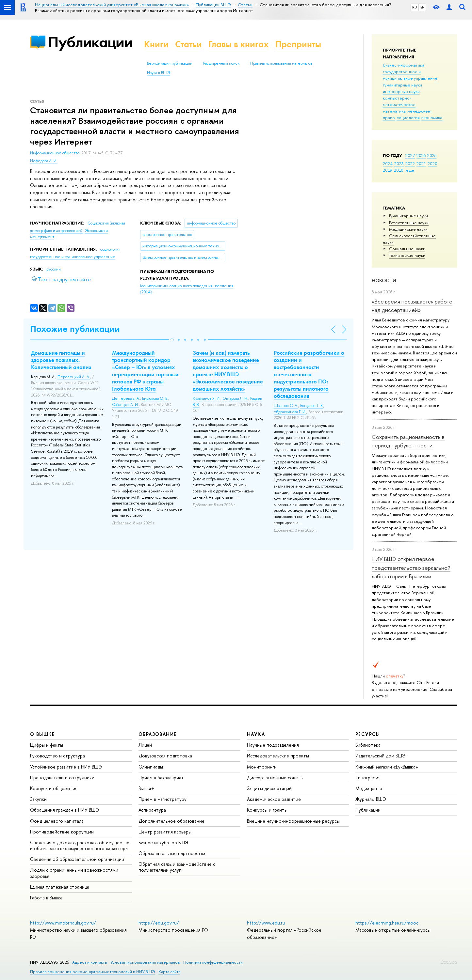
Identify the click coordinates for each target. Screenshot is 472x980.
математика (394, 111)
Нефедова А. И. (44, 161)
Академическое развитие (274, 799)
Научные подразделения (273, 745)
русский (54, 269)
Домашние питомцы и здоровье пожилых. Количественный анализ (61, 360)
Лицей (145, 745)
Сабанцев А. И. (125, 405)
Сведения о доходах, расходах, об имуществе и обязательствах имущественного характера (80, 845)
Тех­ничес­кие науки (407, 255)
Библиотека (368, 745)
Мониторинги (262, 767)
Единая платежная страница (60, 887)
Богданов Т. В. (312, 406)
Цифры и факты (47, 745)
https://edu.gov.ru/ (159, 923)
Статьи (188, 44)
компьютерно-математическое (399, 101)
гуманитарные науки (402, 85)
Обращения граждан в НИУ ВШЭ (65, 810)
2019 (388, 170)
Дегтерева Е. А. (126, 398)
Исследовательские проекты (278, 756)
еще (410, 170)
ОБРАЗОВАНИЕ (157, 734)
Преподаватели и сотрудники (62, 778)
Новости (384, 280)
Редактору (449, 961)
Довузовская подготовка (165, 756)
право (389, 117)
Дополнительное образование (171, 821)
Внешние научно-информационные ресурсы (293, 821)
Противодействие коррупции (62, 832)
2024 (388, 163)
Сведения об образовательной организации (77, 859)
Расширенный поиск (221, 63)
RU (415, 7)
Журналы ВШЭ (371, 799)
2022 (410, 163)
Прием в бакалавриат (161, 778)
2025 (432, 155)
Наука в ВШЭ (159, 73)
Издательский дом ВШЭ (381, 756)
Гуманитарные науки (408, 216)
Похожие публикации (75, 329)
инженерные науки (401, 91)
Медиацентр (369, 788)
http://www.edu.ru (266, 923)
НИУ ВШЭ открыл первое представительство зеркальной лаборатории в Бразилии (411, 568)
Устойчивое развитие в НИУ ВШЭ (66, 767)
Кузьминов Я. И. (207, 398)
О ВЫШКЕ (42, 734)
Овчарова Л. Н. (235, 398)
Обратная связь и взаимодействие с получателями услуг (177, 867)
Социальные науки (407, 249)
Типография (368, 778)
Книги (156, 44)
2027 (410, 155)
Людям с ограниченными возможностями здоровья (74, 873)
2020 (432, 163)
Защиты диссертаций (269, 788)
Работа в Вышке (46, 898)
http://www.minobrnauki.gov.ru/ (63, 923)
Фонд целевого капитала (57, 821)
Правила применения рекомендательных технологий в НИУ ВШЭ (93, 972)
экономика (432, 117)
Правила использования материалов (281, 63)
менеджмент (420, 111)
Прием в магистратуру (163, 799)
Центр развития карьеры (165, 832)
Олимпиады (151, 767)
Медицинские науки (408, 229)
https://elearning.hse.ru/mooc (387, 923)
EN (423, 7)
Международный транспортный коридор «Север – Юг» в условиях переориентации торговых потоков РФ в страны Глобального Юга (146, 371)
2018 (399, 170)
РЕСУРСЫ (368, 734)
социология (408, 117)
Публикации (90, 42)
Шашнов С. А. (286, 406)
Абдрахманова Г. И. (290, 412)
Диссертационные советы (275, 778)
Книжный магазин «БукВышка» (387, 767)
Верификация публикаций (170, 63)
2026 (421, 155)
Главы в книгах (239, 44)
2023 (399, 163)
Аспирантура (152, 810)
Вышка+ (146, 788)
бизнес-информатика (404, 65)
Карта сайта (169, 972)
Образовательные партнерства (172, 853)
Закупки (38, 799)
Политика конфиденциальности (213, 962)
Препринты (298, 44)
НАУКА (256, 734)
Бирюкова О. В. (155, 398)
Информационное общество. (56, 153)
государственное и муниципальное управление (410, 75)
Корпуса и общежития (54, 788)
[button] (172, 340)
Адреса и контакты (90, 962)
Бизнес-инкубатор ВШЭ (163, 842)
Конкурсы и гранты (267, 810)
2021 (421, 163)
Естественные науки (409, 223)
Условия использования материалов (145, 962)
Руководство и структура (57, 756)
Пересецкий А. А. (74, 377)
